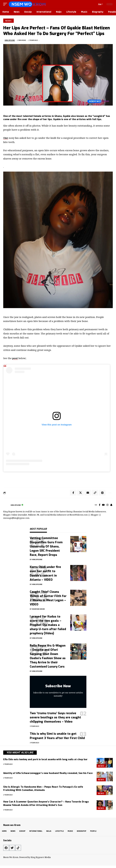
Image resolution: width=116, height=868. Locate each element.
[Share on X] (80, 493)
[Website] (96, 505)
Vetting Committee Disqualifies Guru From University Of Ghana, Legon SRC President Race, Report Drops (46, 546)
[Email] (88, 493)
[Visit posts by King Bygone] (6, 505)
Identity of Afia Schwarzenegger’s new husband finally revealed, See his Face (48, 773)
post (15, 358)
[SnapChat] (111, 505)
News (8, 21)
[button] (6, 4)
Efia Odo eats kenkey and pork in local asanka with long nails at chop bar (45, 759)
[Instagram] (107, 505)
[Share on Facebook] (73, 493)
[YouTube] (103, 505)
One (6, 138)
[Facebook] (100, 505)
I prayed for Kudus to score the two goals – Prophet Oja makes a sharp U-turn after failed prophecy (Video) (48, 625)
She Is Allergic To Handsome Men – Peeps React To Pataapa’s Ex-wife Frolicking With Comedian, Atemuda (43, 789)
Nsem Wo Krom (38, 609)
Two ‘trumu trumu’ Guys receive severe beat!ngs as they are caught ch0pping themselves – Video (55, 717)
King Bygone (10, 40)
